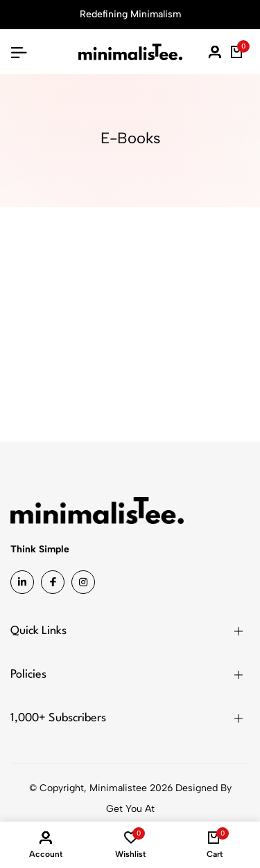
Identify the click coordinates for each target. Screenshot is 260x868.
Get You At (130, 809)
